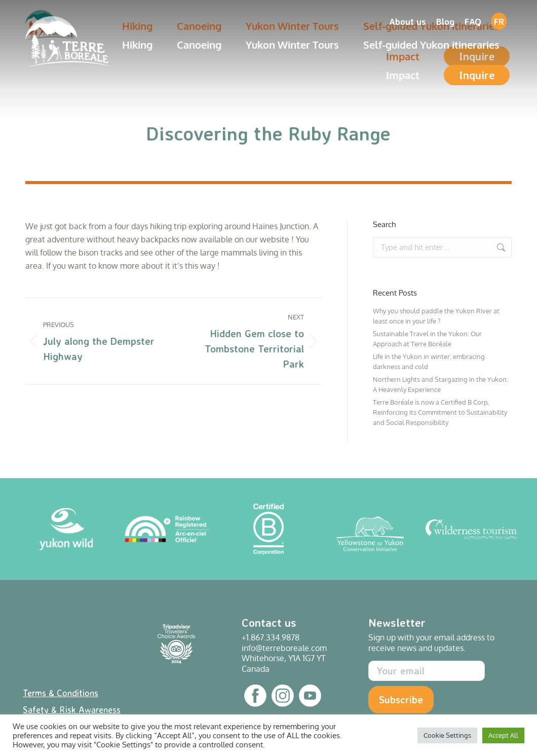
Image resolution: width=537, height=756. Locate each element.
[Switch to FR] (499, 21)
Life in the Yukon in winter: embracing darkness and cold (429, 362)
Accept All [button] (503, 735)
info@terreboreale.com (284, 648)
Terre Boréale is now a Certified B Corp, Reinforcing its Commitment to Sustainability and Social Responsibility (440, 412)
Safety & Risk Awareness (72, 709)
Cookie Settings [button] (447, 735)
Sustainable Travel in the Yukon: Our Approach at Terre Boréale (427, 339)
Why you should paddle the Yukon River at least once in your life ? (436, 316)
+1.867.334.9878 (271, 637)
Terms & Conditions (61, 693)
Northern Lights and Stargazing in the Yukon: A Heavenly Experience (440, 384)
